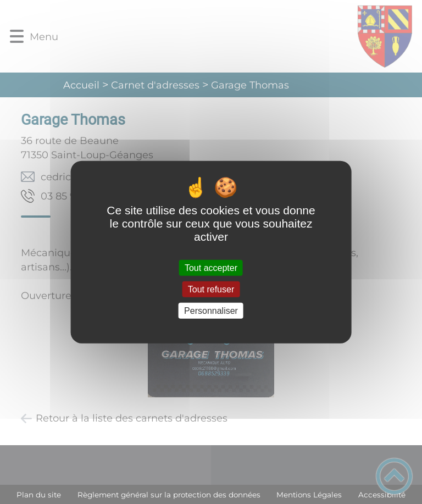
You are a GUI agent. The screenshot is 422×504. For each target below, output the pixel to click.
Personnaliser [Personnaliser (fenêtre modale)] (211, 311)
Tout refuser (211, 289)
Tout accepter (211, 267)
